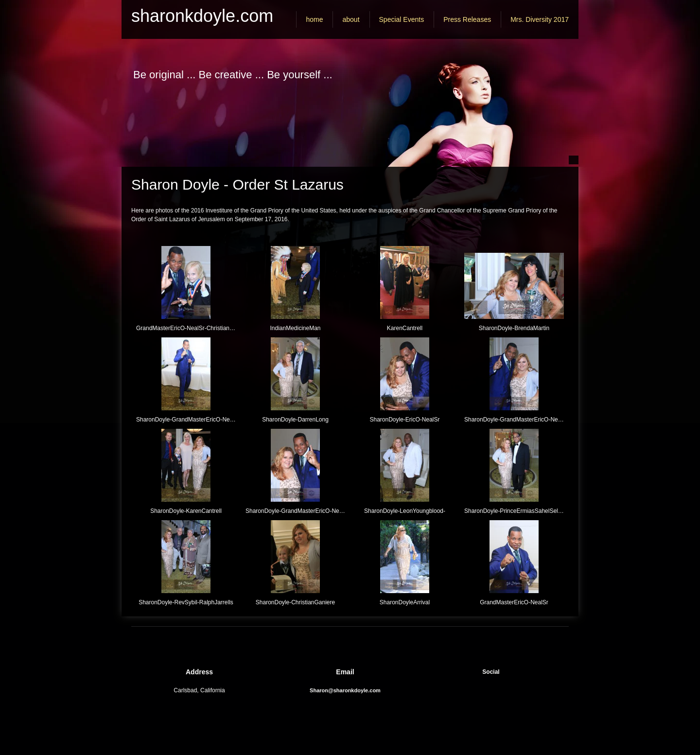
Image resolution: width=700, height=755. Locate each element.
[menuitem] (314, 19)
